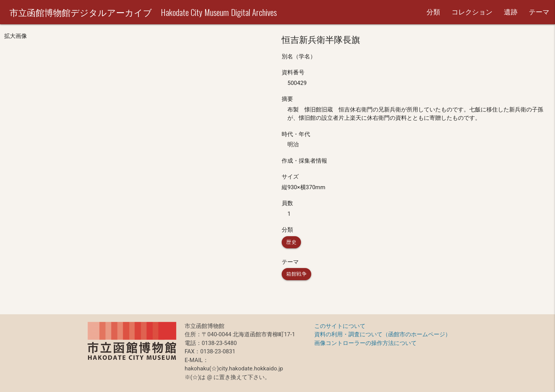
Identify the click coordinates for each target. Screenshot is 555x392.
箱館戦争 (296, 274)
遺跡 (511, 12)
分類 (433, 12)
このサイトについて (340, 326)
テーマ (539, 12)
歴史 (291, 242)
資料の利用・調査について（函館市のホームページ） (383, 334)
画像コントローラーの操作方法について (365, 343)
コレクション (472, 12)
